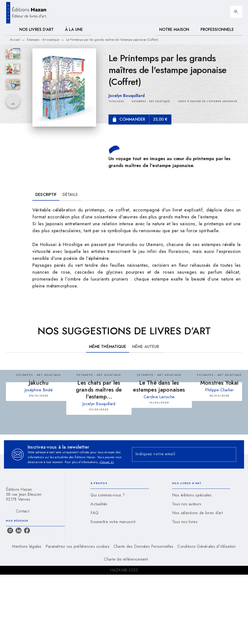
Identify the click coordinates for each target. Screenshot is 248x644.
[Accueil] (27, 12)
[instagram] (10, 530)
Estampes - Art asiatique (43, 40)
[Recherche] (236, 12)
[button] (151, 101)
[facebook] (27, 530)
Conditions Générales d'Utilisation (206, 546)
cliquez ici (107, 462)
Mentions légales (27, 546)
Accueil (15, 40)
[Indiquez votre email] (178, 454)
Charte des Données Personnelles (143, 546)
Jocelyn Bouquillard (127, 96)
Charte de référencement (126, 559)
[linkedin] (19, 530)
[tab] (11, 30)
